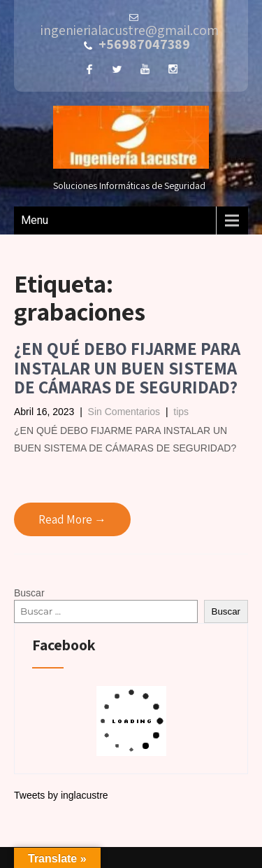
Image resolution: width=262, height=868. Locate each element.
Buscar (29, 593)
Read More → (72, 519)
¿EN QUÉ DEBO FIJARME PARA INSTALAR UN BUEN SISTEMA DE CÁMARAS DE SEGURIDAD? (127, 367)
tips (181, 412)
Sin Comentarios (124, 412)
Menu (35, 220)
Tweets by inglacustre (61, 795)
